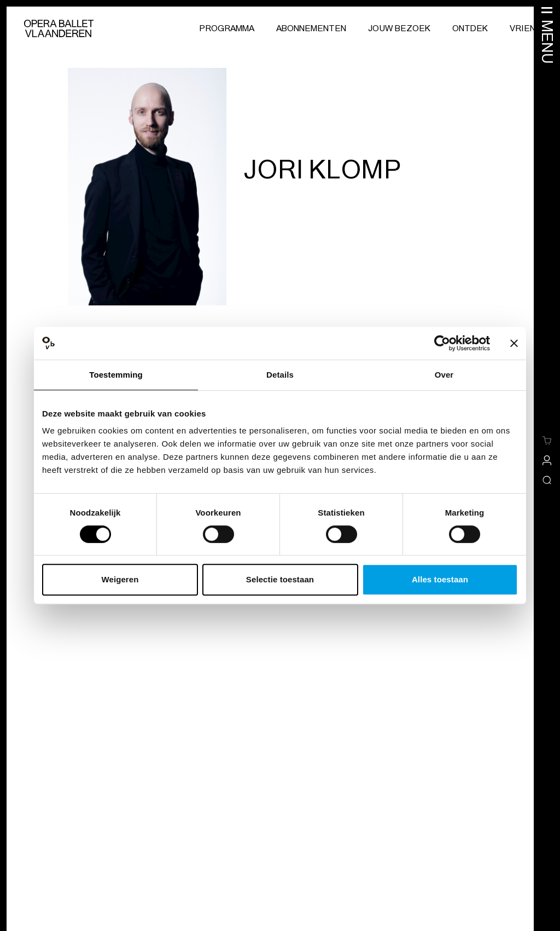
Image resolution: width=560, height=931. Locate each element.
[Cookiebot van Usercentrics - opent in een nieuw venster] (442, 343)
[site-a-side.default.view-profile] (547, 460)
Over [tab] (444, 375)
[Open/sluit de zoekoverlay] (547, 480)
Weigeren (120, 579)
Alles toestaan (440, 579)
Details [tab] (280, 375)
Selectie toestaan (280, 579)
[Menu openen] (547, 34)
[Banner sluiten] (514, 343)
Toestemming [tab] (116, 375)
